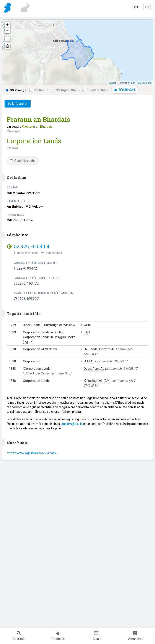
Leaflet (112, 83)
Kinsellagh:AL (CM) (97, 381)
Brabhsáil (58, 636)
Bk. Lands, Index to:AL (100, 349)
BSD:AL (89, 361)
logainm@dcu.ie (72, 424)
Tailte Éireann (144, 83)
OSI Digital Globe (65, 90)
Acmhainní (136, 636)
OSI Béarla (39, 90)
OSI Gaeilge (16, 90)
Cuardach (19, 636)
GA (136, 7)
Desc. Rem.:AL (94, 369)
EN (147, 7)
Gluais (97, 636)
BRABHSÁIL (125, 90)
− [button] (7, 31)
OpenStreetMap (95, 90)
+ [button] (7, 25)
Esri (133, 83)
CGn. (87, 325)
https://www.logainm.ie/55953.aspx (31, 453)
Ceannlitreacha (23, 161)
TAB (87, 332)
